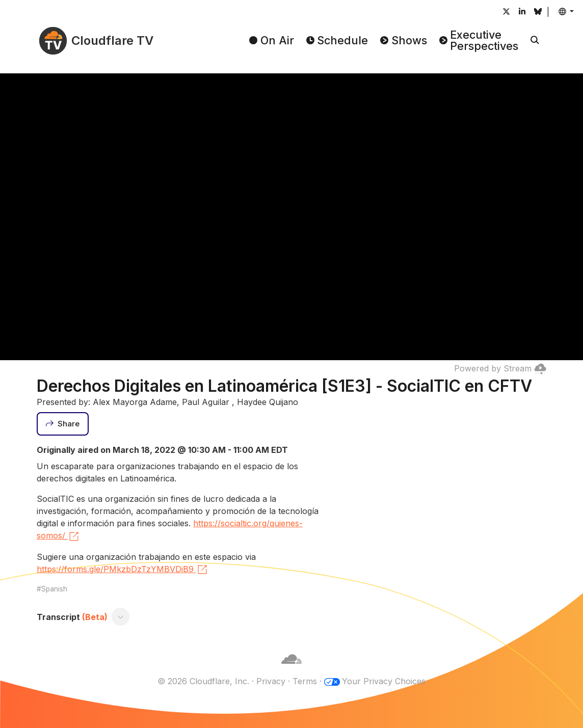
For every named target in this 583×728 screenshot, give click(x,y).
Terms (305, 681)
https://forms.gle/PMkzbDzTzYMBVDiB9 (123, 570)
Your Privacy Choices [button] (384, 681)
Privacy (271, 681)
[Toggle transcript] (121, 617)
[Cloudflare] (291, 669)
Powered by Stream (500, 368)
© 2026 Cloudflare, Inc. (203, 681)
